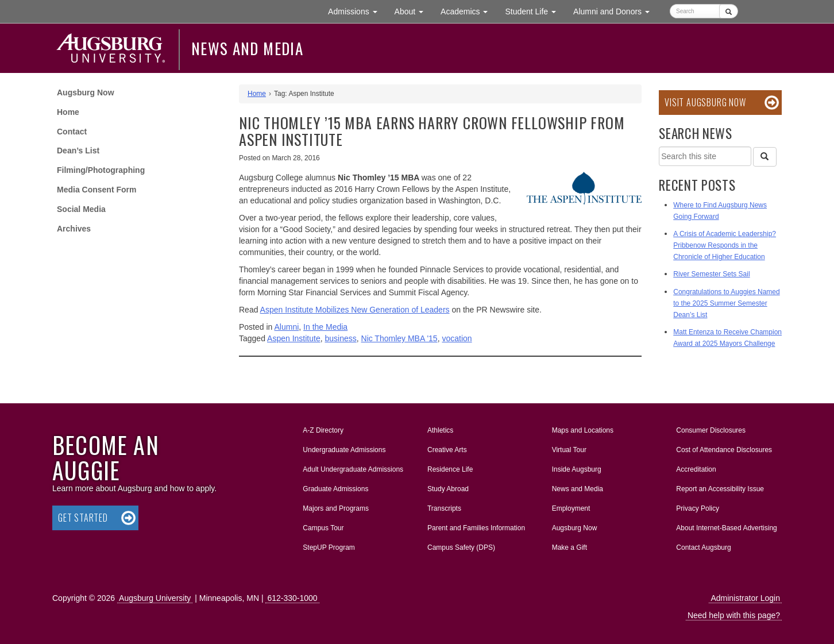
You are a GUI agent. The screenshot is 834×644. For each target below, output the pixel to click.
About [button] (413, 14)
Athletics (440, 430)
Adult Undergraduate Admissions (353, 469)
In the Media (325, 327)
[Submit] (729, 11)
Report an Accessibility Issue (720, 489)
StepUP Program (329, 547)
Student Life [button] (535, 11)
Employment (571, 508)
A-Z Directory (323, 430)
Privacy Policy (698, 508)
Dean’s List (78, 151)
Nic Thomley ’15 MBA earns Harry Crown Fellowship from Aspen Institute (432, 131)
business (340, 338)
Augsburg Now (86, 92)
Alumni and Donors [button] (616, 11)
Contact (72, 132)
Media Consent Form (96, 190)
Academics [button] (468, 11)
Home (68, 112)
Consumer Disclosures (711, 430)
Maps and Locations (583, 430)
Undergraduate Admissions (344, 450)
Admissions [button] (357, 11)
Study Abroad (448, 489)
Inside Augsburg (577, 469)
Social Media (81, 209)
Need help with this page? (734, 615)
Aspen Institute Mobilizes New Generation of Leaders (355, 310)
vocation (457, 338)
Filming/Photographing (101, 170)
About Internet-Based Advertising (726, 528)
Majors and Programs (335, 506)
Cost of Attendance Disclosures (724, 450)
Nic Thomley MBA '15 (399, 338)
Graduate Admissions (335, 489)
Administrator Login (745, 598)
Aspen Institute (294, 338)
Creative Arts (447, 450)
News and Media (247, 48)
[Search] (764, 157)
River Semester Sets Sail (711, 274)
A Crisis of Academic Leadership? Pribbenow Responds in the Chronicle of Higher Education (725, 245)
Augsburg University (155, 598)
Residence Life (450, 469)
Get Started (83, 518)
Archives (74, 229)
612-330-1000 (292, 598)
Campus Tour (323, 528)
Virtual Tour (569, 450)
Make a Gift (569, 547)
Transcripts (444, 508)
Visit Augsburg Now (705, 102)
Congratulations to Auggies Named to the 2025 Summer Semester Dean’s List (726, 303)
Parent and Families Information (476, 528)
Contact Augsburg (703, 547)
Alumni (287, 327)
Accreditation (696, 469)
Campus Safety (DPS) (461, 547)
